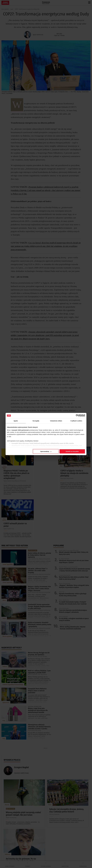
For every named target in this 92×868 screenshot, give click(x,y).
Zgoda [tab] (16, 421)
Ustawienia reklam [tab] (56, 421)
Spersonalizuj (46, 451)
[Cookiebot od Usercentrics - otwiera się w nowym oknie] (77, 416)
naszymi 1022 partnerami (20, 430)
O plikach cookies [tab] (76, 421)
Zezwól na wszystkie (72, 451)
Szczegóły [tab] (36, 421)
